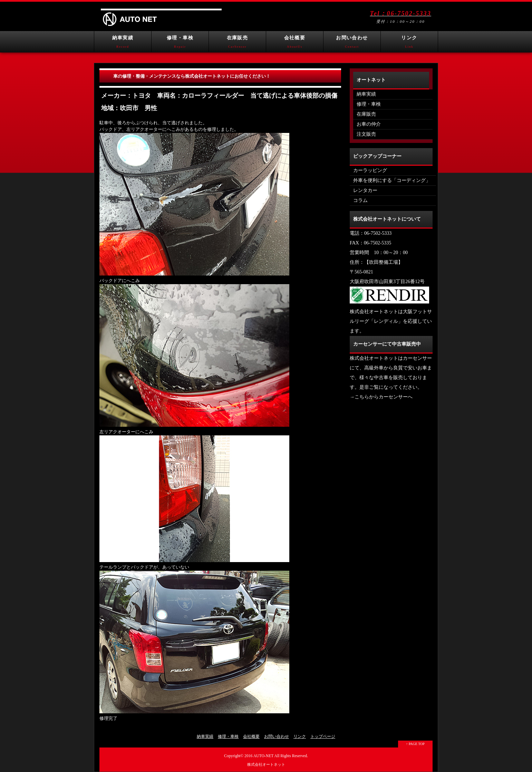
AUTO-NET (264, 756)
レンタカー (365, 190)
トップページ (323, 736)
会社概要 (295, 44)
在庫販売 (237, 44)
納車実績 (123, 44)
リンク (409, 44)
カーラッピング (370, 170)
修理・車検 (180, 44)
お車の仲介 (369, 124)
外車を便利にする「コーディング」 (392, 180)
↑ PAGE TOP (415, 744)
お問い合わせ (352, 44)
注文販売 (366, 134)
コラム (360, 200)
